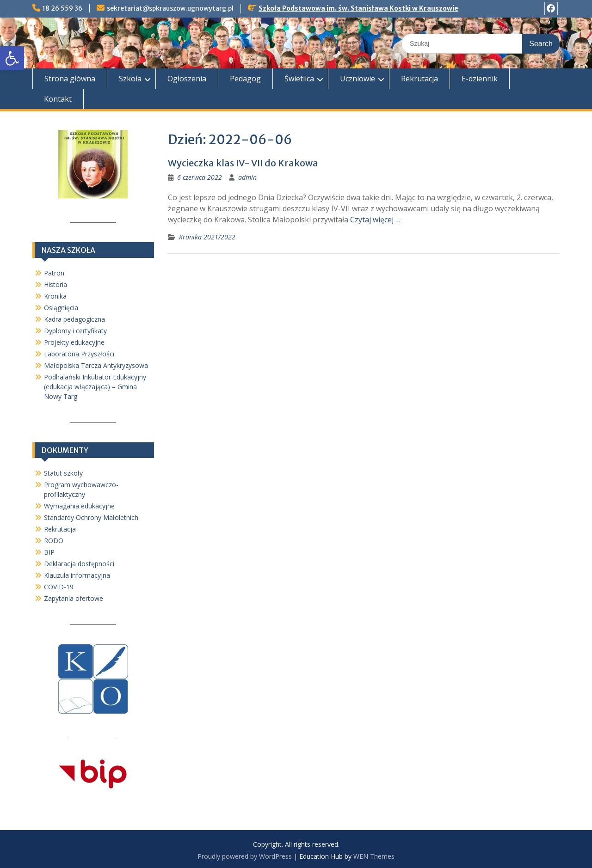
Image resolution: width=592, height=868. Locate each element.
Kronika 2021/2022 (207, 237)
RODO (54, 541)
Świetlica (299, 79)
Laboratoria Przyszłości (79, 354)
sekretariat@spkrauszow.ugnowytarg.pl (170, 8)
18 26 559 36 (62, 8)
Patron (54, 273)
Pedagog (245, 79)
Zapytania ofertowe (74, 598)
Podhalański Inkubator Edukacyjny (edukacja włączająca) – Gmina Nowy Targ (95, 387)
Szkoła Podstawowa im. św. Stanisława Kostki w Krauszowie (358, 8)
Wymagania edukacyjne (79, 506)
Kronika (55, 296)
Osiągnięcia (61, 308)
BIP (49, 552)
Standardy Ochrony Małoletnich (91, 517)
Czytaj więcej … (375, 220)
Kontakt (58, 99)
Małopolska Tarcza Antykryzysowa (96, 365)
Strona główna (70, 79)
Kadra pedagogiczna (74, 319)
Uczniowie (358, 79)
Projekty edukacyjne (74, 342)
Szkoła (130, 79)
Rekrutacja (419, 79)
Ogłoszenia (187, 79)
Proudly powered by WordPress (245, 856)
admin (247, 177)
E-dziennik (480, 79)
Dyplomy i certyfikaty (75, 331)
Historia (55, 284)
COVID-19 (59, 587)
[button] (12, 58)
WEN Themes (374, 856)
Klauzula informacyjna (77, 575)
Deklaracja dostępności (79, 564)
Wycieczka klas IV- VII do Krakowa (243, 163)
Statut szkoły (63, 473)
